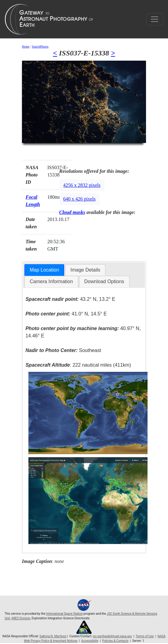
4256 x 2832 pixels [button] (82, 185)
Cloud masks (72, 212)
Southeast (63, 350)
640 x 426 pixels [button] (79, 199)
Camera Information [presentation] (51, 281)
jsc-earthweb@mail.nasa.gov (112, 636)
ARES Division (21, 618)
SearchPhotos (40, 46)
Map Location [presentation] (44, 270)
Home (26, 46)
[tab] (44, 270)
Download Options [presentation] (104, 281)
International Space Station (64, 614)
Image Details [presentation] (85, 270)
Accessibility (90, 641)
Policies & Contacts (115, 641)
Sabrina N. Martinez (53, 636)
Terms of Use (145, 636)
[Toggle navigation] (155, 19)
